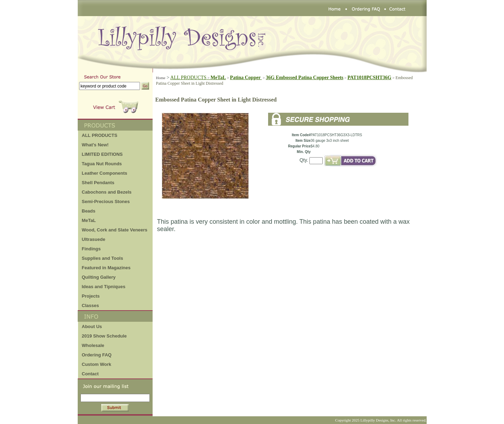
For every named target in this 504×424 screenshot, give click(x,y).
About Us (92, 326)
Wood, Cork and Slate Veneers (115, 230)
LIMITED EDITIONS (102, 154)
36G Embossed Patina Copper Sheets (305, 78)
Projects (91, 296)
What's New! (95, 145)
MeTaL (89, 220)
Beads (89, 211)
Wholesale (93, 345)
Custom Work (97, 364)
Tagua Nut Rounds (102, 164)
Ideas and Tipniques (104, 287)
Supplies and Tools (103, 258)
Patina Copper (246, 78)
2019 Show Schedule (104, 336)
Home (161, 78)
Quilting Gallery (99, 277)
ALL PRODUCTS (191, 78)
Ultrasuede (94, 239)
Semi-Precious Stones (106, 201)
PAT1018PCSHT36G (370, 78)
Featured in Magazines (106, 268)
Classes (90, 305)
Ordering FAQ (97, 355)
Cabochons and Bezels (107, 192)
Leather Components (105, 173)
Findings (91, 249)
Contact (90, 374)
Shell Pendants (98, 183)
